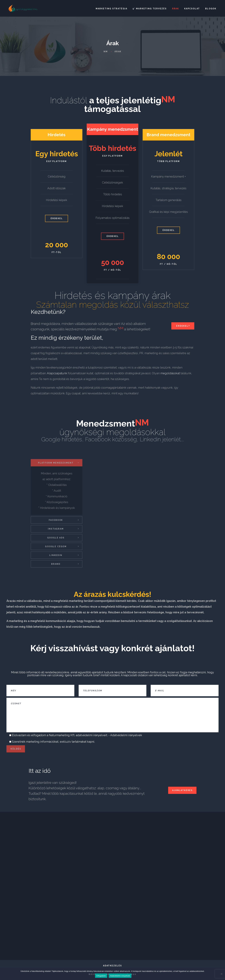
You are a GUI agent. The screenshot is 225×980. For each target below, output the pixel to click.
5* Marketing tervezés (150, 9)
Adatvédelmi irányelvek (126, 735)
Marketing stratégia (112, 9)
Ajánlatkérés (182, 790)
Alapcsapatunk (57, 373)
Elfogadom (101, 976)
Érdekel (57, 219)
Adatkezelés (113, 966)
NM (106, 52)
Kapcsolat (192, 9)
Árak (175, 9)
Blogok (211, 9)
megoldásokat (170, 373)
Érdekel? (183, 326)
